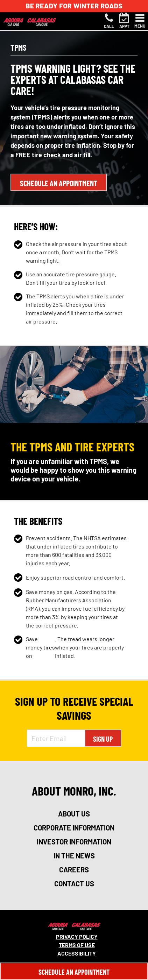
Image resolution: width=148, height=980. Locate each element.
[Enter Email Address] (56, 738)
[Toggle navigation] (140, 21)
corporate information (74, 828)
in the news (74, 856)
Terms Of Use (77, 945)
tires (49, 647)
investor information (74, 842)
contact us (74, 884)
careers (74, 870)
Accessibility (77, 953)
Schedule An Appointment (74, 972)
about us (74, 814)
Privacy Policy (77, 937)
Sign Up (103, 739)
